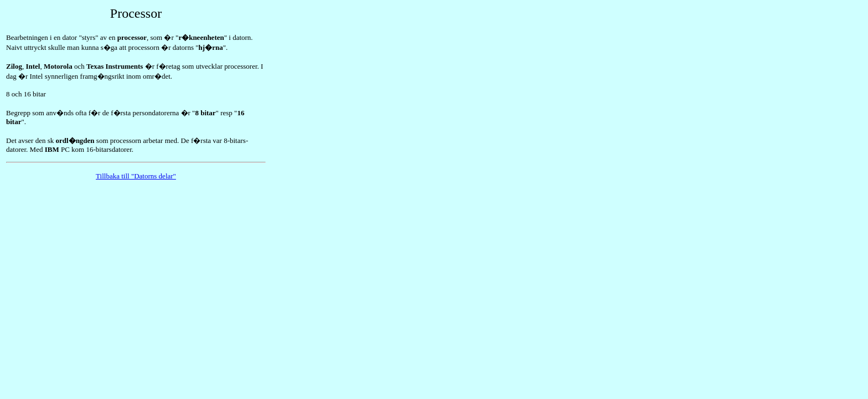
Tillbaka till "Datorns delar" (136, 176)
